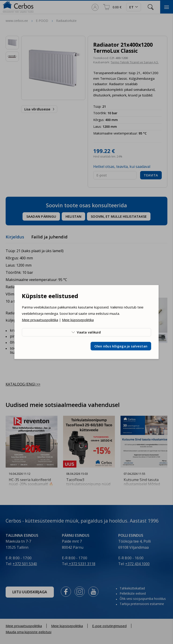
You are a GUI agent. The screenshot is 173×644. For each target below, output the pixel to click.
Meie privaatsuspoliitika (40, 320)
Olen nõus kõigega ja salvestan (121, 346)
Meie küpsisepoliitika (78, 320)
